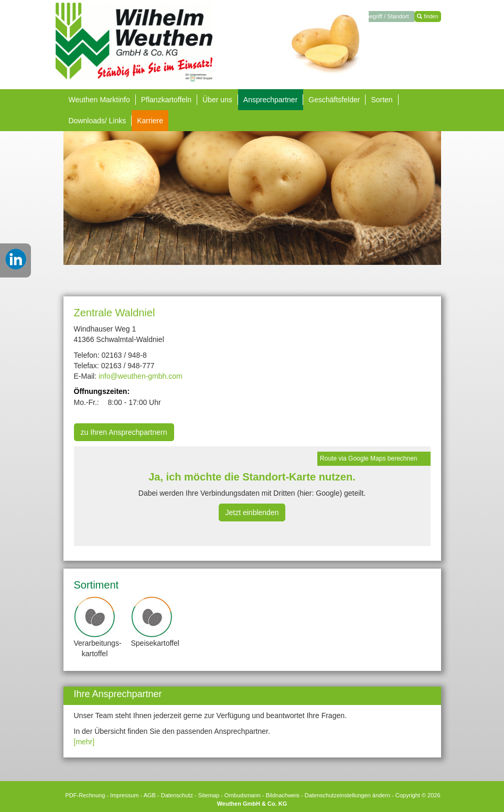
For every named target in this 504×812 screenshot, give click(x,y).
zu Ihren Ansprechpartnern (124, 432)
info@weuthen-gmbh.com (141, 376)
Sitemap (209, 795)
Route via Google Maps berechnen (368, 458)
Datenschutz (177, 795)
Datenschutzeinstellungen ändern (347, 795)
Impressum (124, 795)
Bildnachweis (283, 795)
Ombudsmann (243, 795)
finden (427, 17)
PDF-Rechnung (85, 795)
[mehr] (84, 742)
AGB (150, 795)
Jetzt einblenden (252, 512)
